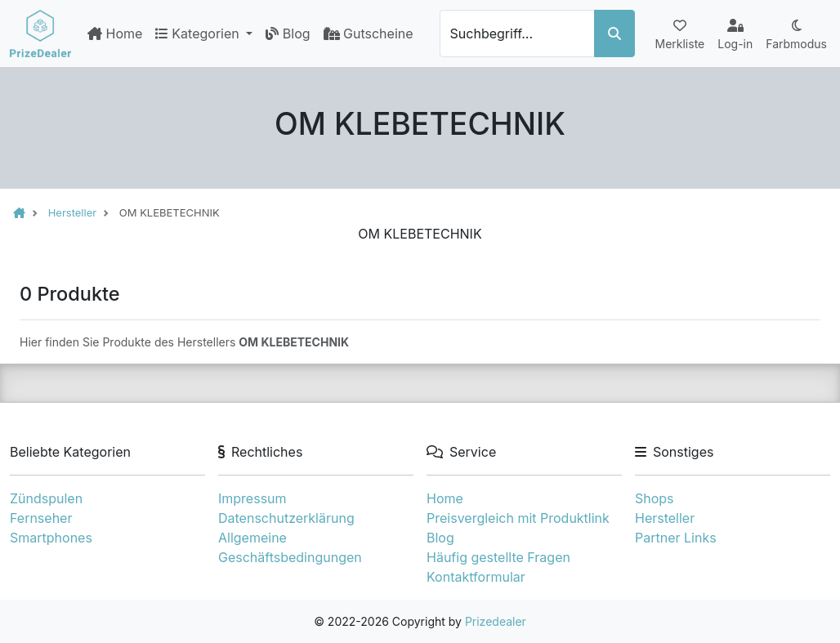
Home (115, 33)
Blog (288, 33)
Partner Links (676, 538)
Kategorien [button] (199, 33)
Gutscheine (369, 33)
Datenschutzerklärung (286, 518)
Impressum (252, 498)
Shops (655, 498)
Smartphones (51, 538)
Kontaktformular (476, 577)
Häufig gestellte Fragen (498, 557)
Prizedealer (496, 621)
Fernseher (41, 518)
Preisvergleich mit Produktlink (518, 518)
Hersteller (665, 518)
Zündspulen (46, 498)
